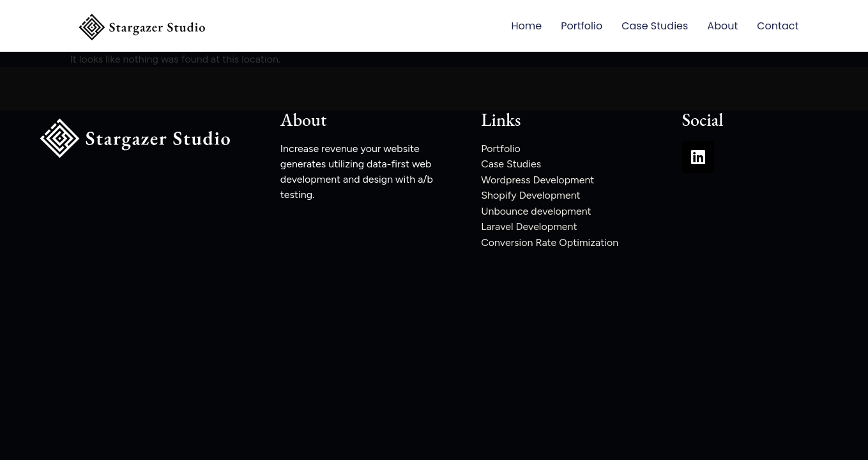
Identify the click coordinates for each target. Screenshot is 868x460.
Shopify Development (530, 195)
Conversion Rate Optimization (550, 242)
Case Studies (655, 26)
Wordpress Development (537, 180)
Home (527, 26)
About (722, 26)
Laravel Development (529, 226)
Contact (778, 26)
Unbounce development (536, 211)
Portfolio (582, 26)
